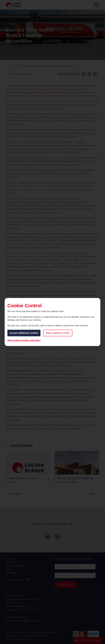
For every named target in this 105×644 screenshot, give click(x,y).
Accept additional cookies (24, 333)
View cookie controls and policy (24, 340)
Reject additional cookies (58, 333)
